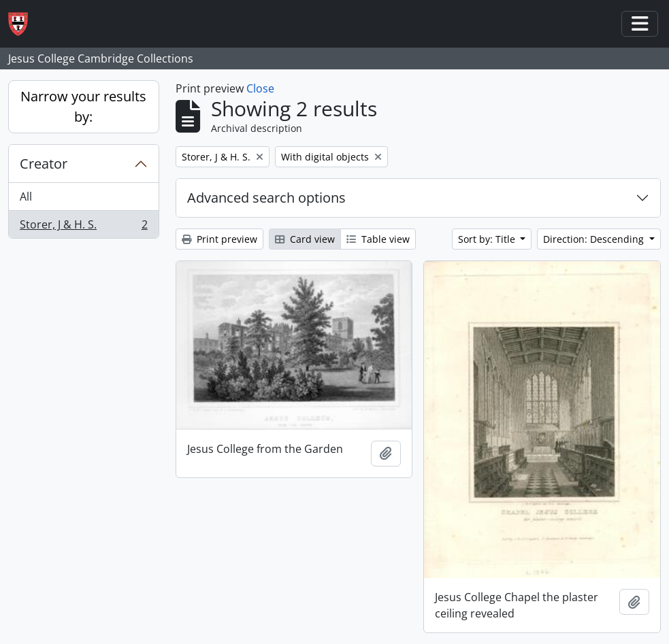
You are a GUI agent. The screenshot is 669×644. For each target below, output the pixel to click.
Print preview (219, 239)
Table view (378, 239)
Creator (44, 164)
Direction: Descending (595, 239)
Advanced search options (266, 198)
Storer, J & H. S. (83, 227)
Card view (305, 239)
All (26, 197)
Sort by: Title (488, 239)
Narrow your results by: (83, 106)
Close (260, 88)
